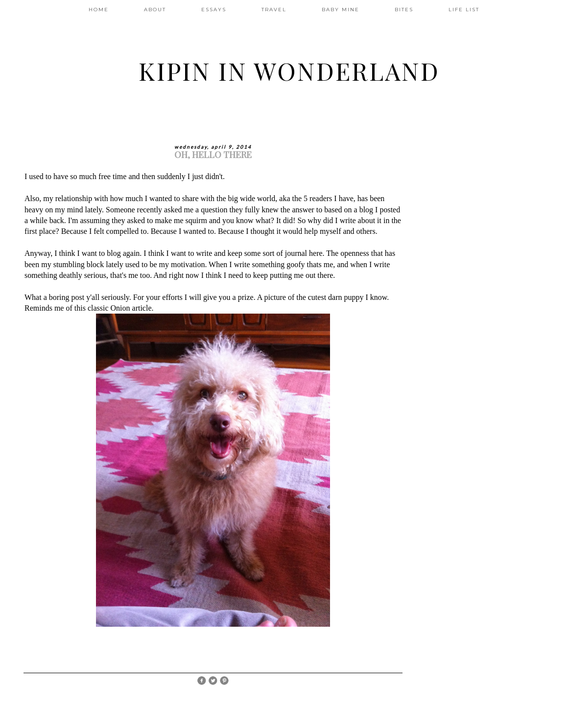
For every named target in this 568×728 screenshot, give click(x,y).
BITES (404, 10)
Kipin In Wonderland (289, 71)
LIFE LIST (464, 10)
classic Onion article (120, 308)
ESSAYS (214, 10)
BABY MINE (341, 10)
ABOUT (155, 10)
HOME (99, 10)
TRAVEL (274, 10)
